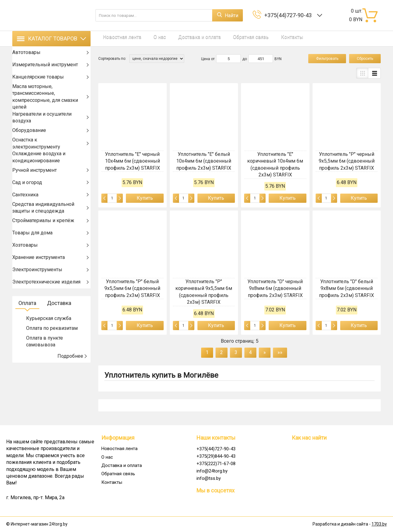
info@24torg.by (212, 471)
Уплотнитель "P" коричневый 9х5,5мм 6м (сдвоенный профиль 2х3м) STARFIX (204, 292)
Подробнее (72, 373)
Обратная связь (232, 39)
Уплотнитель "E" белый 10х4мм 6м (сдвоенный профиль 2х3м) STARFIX (204, 161)
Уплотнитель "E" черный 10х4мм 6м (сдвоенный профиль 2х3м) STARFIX (132, 161)
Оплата (27, 320)
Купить (145, 198)
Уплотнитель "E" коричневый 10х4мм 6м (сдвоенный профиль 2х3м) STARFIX (275, 164)
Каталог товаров (51, 39)
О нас (150, 39)
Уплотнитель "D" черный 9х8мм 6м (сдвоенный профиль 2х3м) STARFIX (275, 288)
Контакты (269, 39)
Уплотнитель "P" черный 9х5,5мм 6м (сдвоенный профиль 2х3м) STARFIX (347, 161)
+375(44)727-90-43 (289, 15)
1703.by (379, 524)
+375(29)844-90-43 (216, 456)
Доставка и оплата (186, 39)
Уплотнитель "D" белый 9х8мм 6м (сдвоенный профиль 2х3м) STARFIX (346, 288)
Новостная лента (117, 39)
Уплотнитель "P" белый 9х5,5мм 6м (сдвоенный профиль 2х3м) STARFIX (132, 288)
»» (280, 352)
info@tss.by (209, 478)
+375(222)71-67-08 (216, 464)
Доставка (59, 320)
